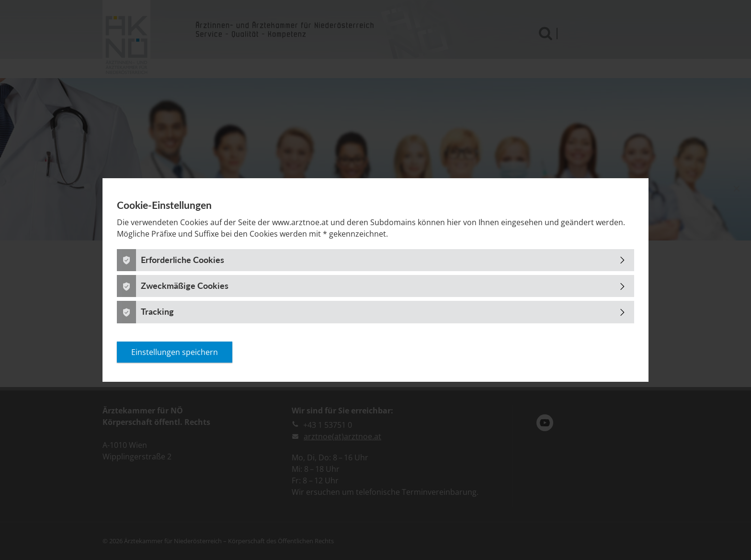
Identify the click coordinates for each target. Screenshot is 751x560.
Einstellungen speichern (175, 352)
